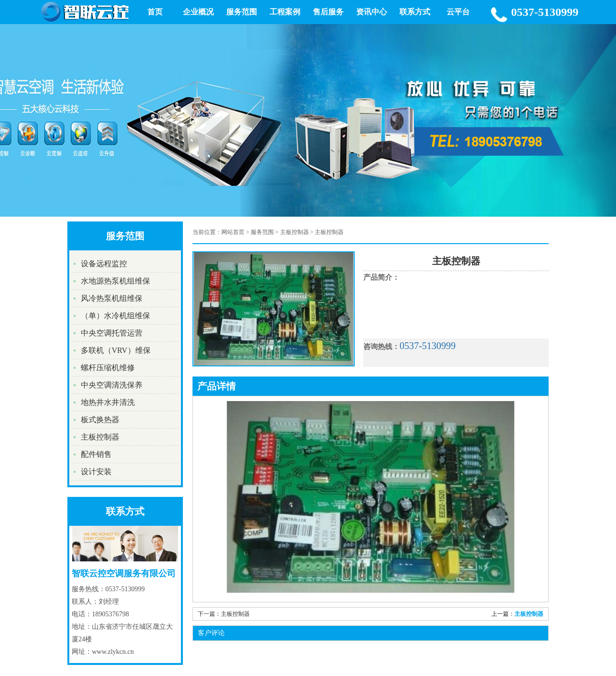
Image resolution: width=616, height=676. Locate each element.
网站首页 (233, 232)
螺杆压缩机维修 (108, 368)
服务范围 (242, 12)
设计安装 (96, 472)
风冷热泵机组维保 (112, 298)
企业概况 (198, 12)
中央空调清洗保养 (112, 385)
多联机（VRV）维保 (116, 350)
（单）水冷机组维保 (115, 316)
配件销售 (96, 454)
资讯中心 (372, 12)
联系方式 (415, 12)
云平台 (458, 12)
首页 (155, 12)
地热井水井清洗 (108, 402)
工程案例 (285, 12)
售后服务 (328, 12)
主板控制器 (100, 437)
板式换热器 (100, 420)
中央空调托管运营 (112, 333)
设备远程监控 (104, 264)
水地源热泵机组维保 (115, 281)
